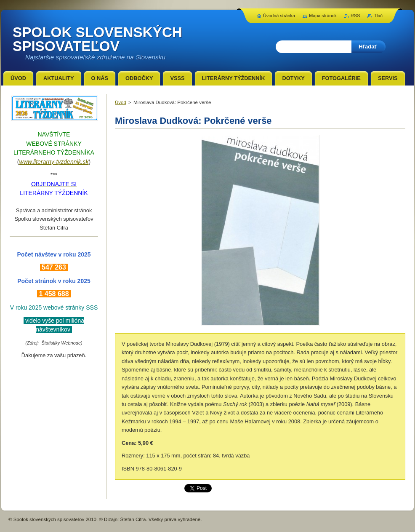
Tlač (378, 16)
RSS (355, 16)
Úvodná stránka (279, 16)
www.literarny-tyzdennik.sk (54, 162)
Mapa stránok (323, 16)
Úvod (121, 102)
